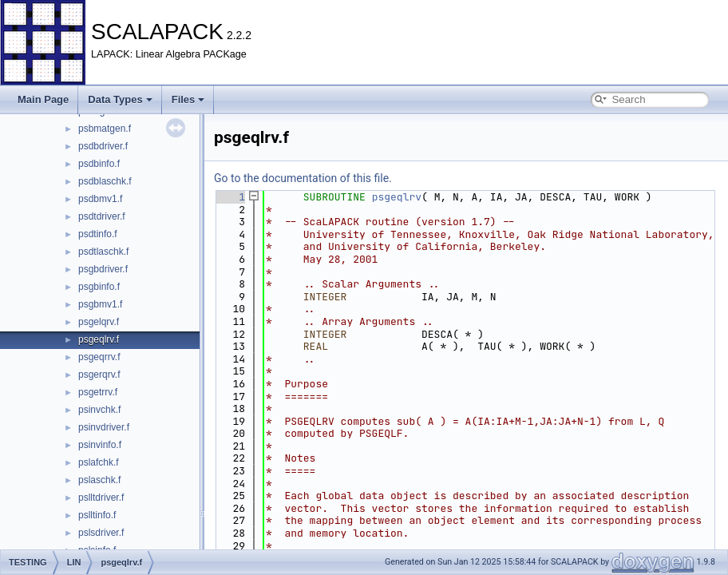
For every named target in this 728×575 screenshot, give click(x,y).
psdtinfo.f (98, 234)
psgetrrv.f (98, 392)
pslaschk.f (99, 480)
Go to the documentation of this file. (303, 178)
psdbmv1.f (100, 199)
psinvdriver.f (104, 427)
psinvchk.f (99, 410)
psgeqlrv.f (99, 339)
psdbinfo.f (99, 164)
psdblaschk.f (105, 181)
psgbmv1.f (100, 304)
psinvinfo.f (100, 445)
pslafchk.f (99, 462)
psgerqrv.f (99, 375)
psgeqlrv (397, 197)
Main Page (43, 99)
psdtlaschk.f (103, 252)
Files (188, 99)
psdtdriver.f (102, 216)
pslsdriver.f (101, 533)
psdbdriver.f (103, 146)
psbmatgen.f (105, 129)
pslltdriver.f (101, 498)
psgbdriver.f (103, 269)
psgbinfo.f (99, 287)
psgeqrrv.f (99, 357)
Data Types (120, 99)
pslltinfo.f (97, 515)
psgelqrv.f (99, 322)
